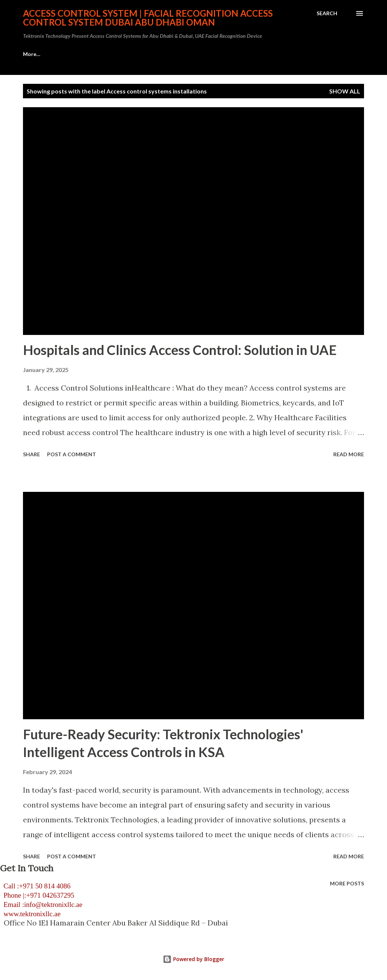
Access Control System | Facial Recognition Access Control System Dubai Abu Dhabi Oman (148, 18)
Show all (345, 91)
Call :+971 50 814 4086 (35, 886)
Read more (349, 454)
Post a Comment (72, 454)
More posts (347, 883)
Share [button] (32, 454)
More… (322, 54)
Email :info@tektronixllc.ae (41, 905)
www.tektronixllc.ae (30, 914)
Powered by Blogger (193, 959)
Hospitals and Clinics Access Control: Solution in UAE (180, 350)
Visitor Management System (256, 54)
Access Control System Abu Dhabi (65, 54)
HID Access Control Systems (163, 54)
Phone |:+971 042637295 (37, 895)
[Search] (327, 13)
